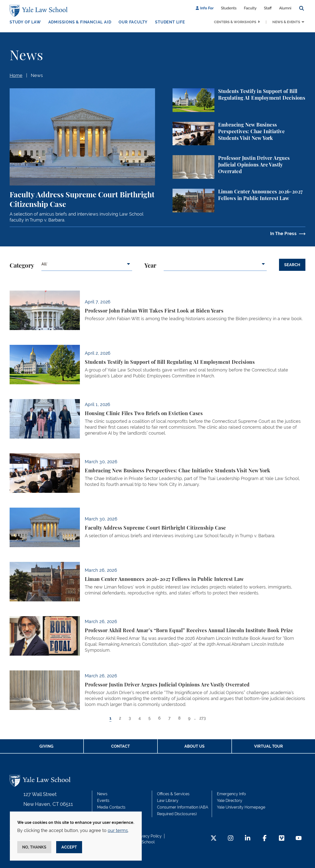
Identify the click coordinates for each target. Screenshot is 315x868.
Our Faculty (133, 22)
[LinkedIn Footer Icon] (248, 839)
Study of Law (25, 22)
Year (150, 266)
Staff (268, 8)
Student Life (170, 22)
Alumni (285, 8)
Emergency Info (231, 794)
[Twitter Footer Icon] (214, 839)
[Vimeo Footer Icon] (282, 839)
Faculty (250, 8)
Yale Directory (230, 801)
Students (229, 8)
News (37, 75)
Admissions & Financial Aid (80, 22)
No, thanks (34, 847)
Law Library (168, 801)
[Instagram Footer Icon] (231, 839)
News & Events (286, 22)
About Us (194, 746)
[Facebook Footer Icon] (265, 839)
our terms (118, 830)
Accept (69, 847)
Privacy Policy (149, 836)
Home (16, 75)
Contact (121, 746)
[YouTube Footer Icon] (299, 839)
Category (22, 266)
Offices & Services (173, 794)
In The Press (283, 233)
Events (103, 801)
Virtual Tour (269, 746)
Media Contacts (111, 807)
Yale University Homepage (241, 807)
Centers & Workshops (235, 22)
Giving (46, 746)
